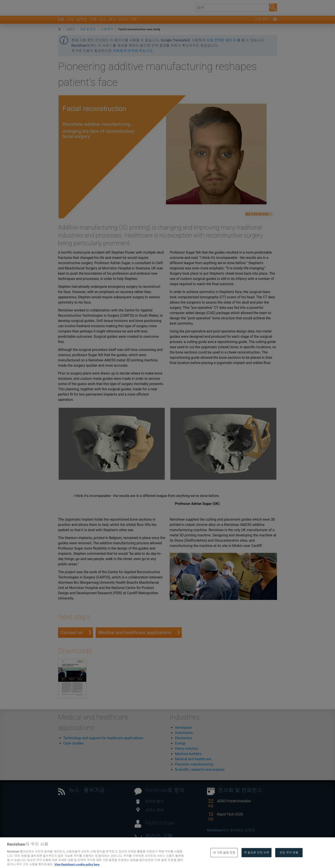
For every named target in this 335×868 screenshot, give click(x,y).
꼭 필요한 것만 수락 (257, 862)
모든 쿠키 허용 (289, 862)
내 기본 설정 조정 (224, 862)
